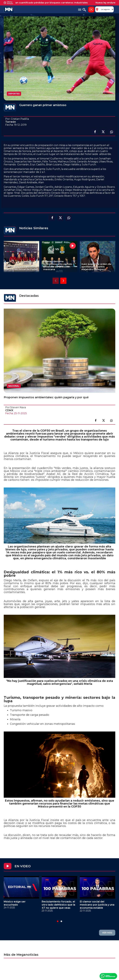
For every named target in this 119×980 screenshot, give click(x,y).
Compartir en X (103, 132)
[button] (58, 921)
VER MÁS (107, 933)
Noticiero (91, 9)
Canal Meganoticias (108, 976)
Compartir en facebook (95, 132)
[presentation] (56, 281)
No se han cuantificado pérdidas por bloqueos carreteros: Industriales (50, 3)
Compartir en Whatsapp (111, 132)
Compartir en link (111, 420)
